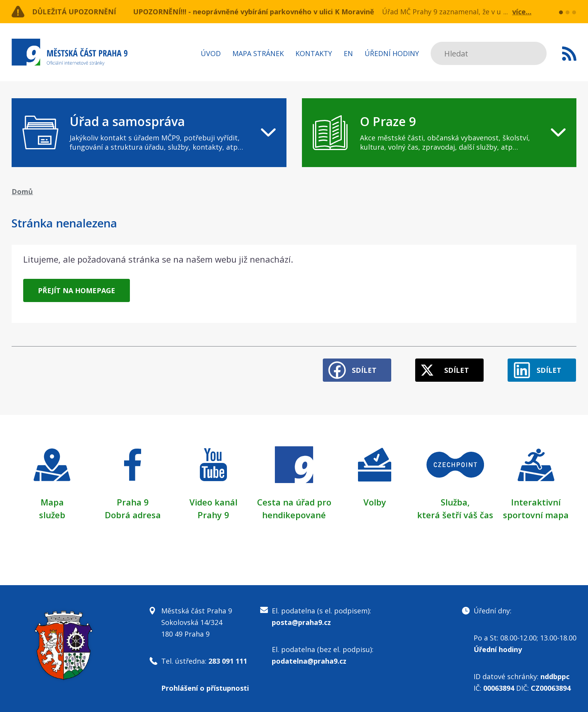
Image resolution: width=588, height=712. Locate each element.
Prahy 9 (213, 514)
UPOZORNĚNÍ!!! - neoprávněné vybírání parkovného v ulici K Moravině (254, 12)
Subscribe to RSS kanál (569, 53)
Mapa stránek (258, 53)
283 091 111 (228, 660)
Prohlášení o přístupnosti (205, 687)
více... (522, 12)
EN (348, 53)
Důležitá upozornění (74, 12)
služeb (52, 514)
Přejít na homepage (77, 290)
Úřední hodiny (392, 53)
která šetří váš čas (455, 514)
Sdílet (363, 370)
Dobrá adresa (133, 514)
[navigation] (149, 133)
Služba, (455, 502)
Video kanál (213, 502)
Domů (22, 191)
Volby (375, 502)
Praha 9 (133, 502)
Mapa (52, 502)
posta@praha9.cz (301, 621)
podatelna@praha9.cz (309, 660)
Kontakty (314, 53)
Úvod (211, 53)
